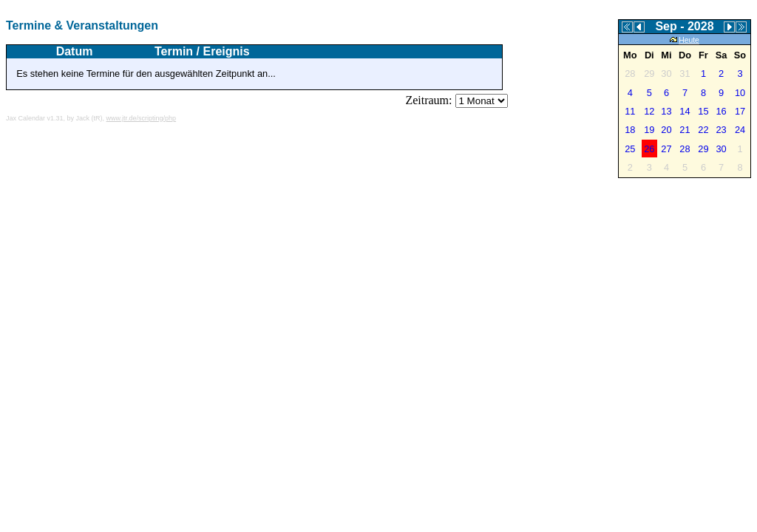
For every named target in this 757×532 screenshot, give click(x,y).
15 (703, 111)
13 (666, 111)
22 (703, 130)
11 (630, 111)
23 (721, 130)
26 (649, 149)
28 (685, 149)
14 (685, 111)
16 (721, 111)
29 (703, 149)
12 (649, 111)
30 (721, 149)
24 (740, 130)
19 (649, 130)
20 (666, 130)
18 (630, 130)
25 (630, 149)
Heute (685, 40)
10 (740, 93)
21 (685, 130)
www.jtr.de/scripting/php (142, 118)
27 (666, 149)
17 (740, 111)
